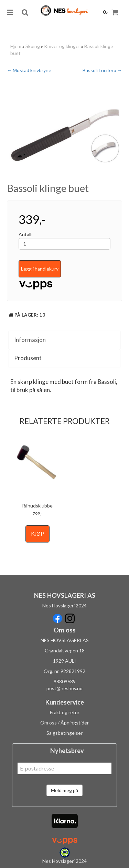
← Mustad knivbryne (29, 70)
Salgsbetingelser (64, 733)
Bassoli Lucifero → (102, 70)
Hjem (16, 46)
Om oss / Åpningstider (64, 723)
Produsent (28, 358)
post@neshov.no (64, 688)
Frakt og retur (65, 712)
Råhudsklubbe (37, 506)
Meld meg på (64, 790)
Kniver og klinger (62, 46)
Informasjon (30, 340)
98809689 (65, 681)
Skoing (33, 46)
